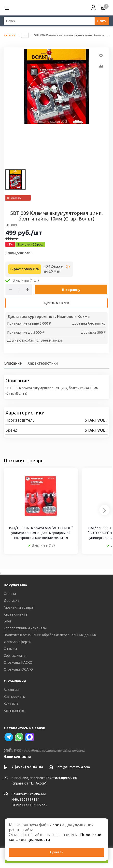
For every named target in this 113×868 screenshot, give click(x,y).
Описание (13, 363)
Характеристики (43, 363)
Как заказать (14, 710)
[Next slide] (104, 510)
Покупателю (15, 585)
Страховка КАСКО (18, 662)
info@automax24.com (73, 767)
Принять (57, 852)
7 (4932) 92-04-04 (27, 767)
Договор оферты (18, 642)
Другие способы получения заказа (35, 341)
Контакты (12, 703)
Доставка (11, 601)
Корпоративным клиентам (25, 628)
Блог (8, 621)
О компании (15, 681)
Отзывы (10, 649)
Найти (102, 21)
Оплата (10, 594)
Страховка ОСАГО (18, 669)
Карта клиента (15, 614)
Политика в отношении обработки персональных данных (50, 635)
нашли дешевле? (19, 253)
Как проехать (14, 697)
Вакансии (11, 690)
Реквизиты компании (29, 794)
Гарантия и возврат (19, 607)
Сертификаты (15, 656)
